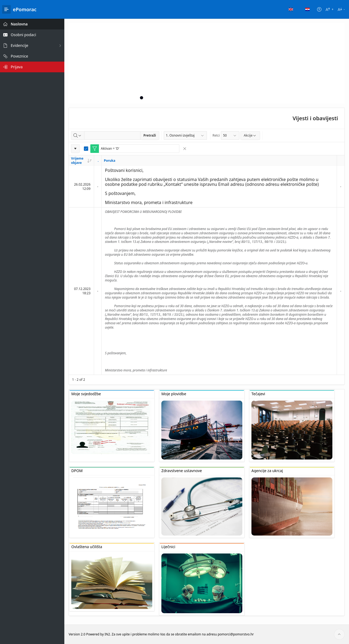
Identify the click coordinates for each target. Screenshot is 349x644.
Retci (216, 135)
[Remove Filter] (185, 149)
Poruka (109, 161)
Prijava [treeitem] (17, 67)
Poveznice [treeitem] (19, 56)
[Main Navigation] (6, 9)
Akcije (250, 135)
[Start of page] (339, 634)
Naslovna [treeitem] (19, 24)
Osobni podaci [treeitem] (23, 35)
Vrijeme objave (81, 161)
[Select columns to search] (78, 135)
